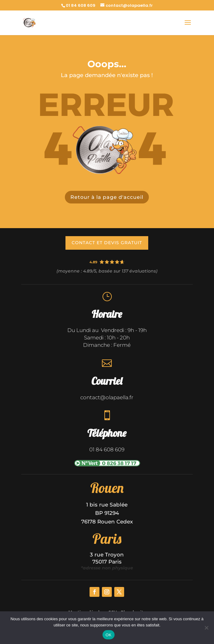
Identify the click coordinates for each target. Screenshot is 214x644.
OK (109, 635)
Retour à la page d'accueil (107, 197)
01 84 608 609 (81, 5)
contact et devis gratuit (107, 243)
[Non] (206, 628)
